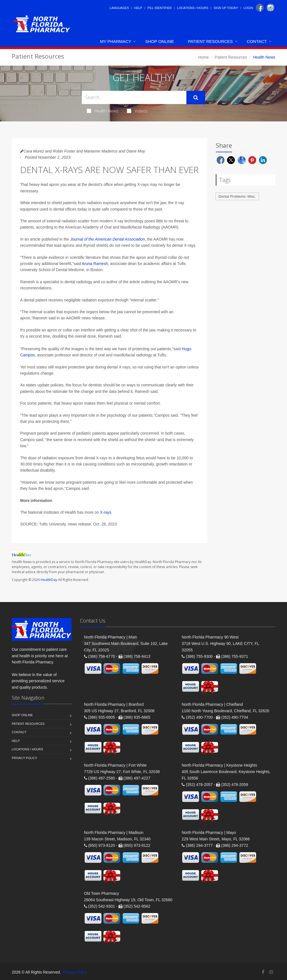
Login (248, 8)
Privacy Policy (25, 758)
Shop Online (159, 41)
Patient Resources (210, 41)
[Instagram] (270, 8)
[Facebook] (260, 8)
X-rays (106, 512)
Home (204, 57)
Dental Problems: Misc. (237, 196)
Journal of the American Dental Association (107, 239)
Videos (137, 111)
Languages (119, 8)
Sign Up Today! (226, 8)
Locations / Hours (193, 8)
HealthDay (49, 580)
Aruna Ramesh (95, 264)
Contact (257, 41)
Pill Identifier (159, 8)
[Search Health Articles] (134, 97)
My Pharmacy (116, 41)
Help (138, 8)
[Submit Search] (196, 98)
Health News (103, 111)
